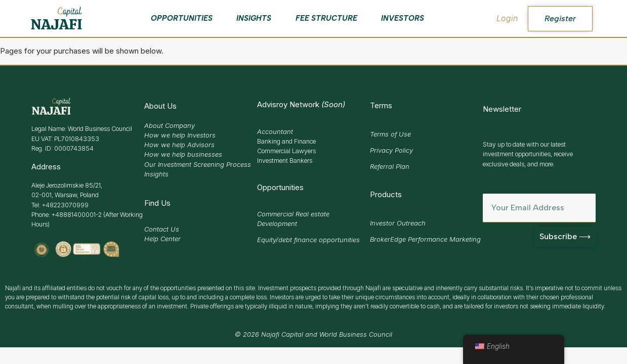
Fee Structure (326, 18)
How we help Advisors (179, 145)
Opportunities (182, 18)
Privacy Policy (391, 150)
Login (507, 18)
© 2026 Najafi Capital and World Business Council (313, 334)
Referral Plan (390, 166)
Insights (254, 18)
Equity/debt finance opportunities (308, 240)
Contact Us (162, 229)
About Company (170, 125)
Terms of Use (390, 134)
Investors (403, 18)
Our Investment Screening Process (198, 164)
